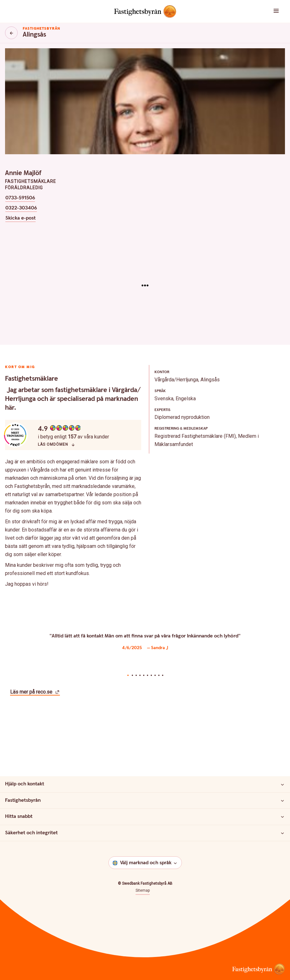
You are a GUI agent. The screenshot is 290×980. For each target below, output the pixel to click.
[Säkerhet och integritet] (282, 833)
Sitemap (143, 891)
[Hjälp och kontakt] (282, 784)
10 (163, 675)
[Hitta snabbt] (282, 817)
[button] (266, 11)
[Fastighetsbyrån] (282, 801)
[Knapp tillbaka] (11, 33)
